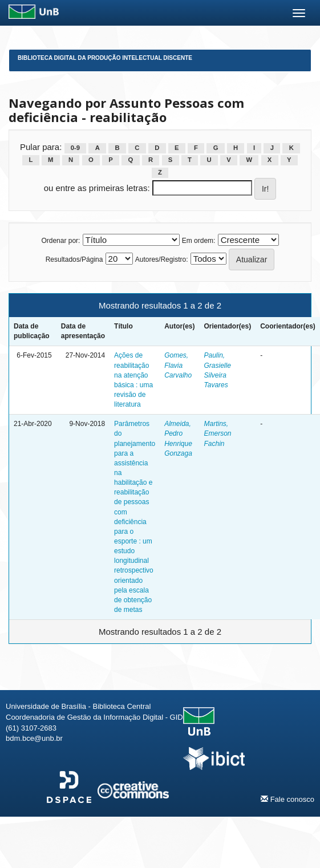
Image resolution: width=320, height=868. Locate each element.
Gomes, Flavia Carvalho (178, 365)
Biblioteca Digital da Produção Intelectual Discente (105, 58)
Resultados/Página (74, 259)
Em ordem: (199, 241)
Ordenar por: (60, 241)
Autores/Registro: (162, 259)
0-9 (75, 148)
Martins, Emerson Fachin (218, 433)
